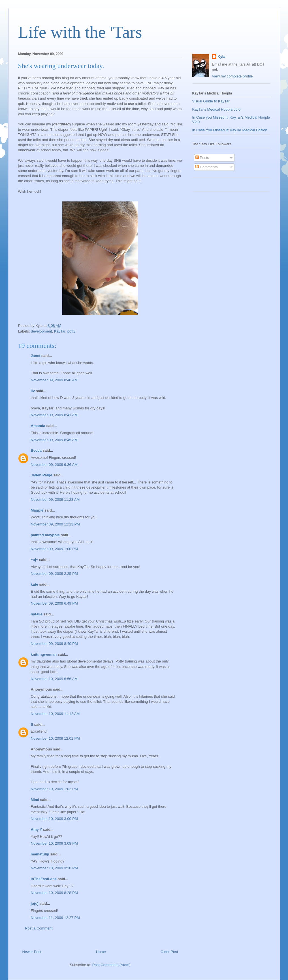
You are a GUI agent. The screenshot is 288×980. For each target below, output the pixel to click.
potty (71, 331)
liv (33, 391)
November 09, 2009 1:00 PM (54, 549)
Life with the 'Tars (80, 32)
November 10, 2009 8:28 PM (54, 893)
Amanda (38, 426)
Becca (36, 450)
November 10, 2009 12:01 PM (55, 738)
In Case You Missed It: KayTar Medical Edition (230, 130)
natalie (37, 614)
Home (101, 952)
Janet (36, 356)
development (41, 331)
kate (35, 584)
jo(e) (35, 904)
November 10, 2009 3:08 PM (54, 843)
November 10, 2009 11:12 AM (55, 714)
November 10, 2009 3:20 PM (54, 868)
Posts (202, 158)
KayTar (60, 331)
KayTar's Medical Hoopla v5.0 (216, 109)
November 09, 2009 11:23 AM (55, 500)
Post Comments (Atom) (111, 965)
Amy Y (37, 829)
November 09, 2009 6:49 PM (54, 603)
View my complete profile (232, 76)
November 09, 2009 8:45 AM (54, 440)
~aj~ (35, 560)
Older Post (169, 952)
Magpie (37, 510)
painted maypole (45, 535)
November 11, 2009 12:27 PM (55, 918)
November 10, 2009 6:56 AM (54, 679)
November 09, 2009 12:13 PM (55, 524)
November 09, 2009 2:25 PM (54, 574)
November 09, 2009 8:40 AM (54, 380)
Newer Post (32, 952)
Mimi (35, 800)
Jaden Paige (42, 475)
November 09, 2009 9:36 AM (54, 465)
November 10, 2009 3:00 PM (54, 819)
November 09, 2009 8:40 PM (54, 644)
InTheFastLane (44, 879)
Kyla (221, 57)
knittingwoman (44, 654)
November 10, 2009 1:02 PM (54, 789)
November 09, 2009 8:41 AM (54, 415)
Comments (206, 167)
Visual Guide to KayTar (211, 101)
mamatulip (40, 854)
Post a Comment (39, 928)
